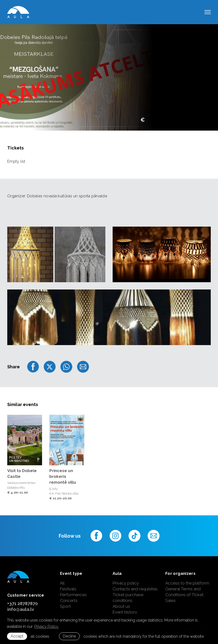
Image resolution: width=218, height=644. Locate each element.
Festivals (68, 589)
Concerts (69, 600)
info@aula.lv (21, 609)
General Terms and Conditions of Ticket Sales (184, 595)
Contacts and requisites (135, 589)
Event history (125, 612)
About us (121, 606)
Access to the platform (187, 583)
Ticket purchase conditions (128, 598)
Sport (65, 606)
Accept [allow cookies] (17, 636)
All (62, 583)
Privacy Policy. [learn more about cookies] (47, 626)
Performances (73, 595)
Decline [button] (69, 636)
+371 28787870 (22, 603)
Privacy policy (126, 583)
